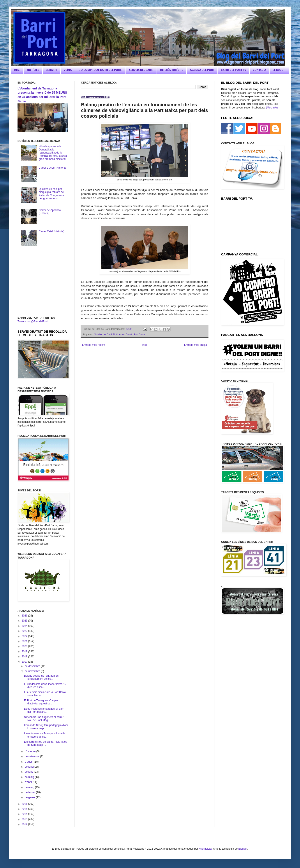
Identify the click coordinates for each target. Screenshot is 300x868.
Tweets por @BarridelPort (33, 321)
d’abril (29, 782)
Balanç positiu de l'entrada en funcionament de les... (41, 677)
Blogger (243, 849)
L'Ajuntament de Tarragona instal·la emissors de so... (45, 735)
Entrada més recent (94, 345)
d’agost (29, 762)
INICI (17, 70)
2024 (25, 626)
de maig (30, 777)
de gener (30, 797)
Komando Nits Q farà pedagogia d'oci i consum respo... (46, 727)
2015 (25, 809)
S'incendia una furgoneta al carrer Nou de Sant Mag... (44, 719)
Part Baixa (139, 334)
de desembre (33, 666)
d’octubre (31, 751)
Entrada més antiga (196, 345)
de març (30, 787)
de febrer (30, 792)
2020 (25, 646)
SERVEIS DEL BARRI (141, 70)
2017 (25, 662)
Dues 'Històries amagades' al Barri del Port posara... (44, 710)
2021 (25, 641)
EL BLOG (278, 70)
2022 (25, 636)
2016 (25, 804)
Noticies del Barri (103, 334)
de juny (29, 772)
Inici (145, 345)
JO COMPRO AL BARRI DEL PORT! (101, 70)
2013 (25, 819)
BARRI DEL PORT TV (234, 70)
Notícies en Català (123, 334)
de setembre (32, 756)
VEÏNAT (68, 70)
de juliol (30, 767)
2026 (25, 616)
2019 (25, 651)
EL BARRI (51, 70)
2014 (25, 814)
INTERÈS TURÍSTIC (172, 70)
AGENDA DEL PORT (202, 70)
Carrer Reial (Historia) (52, 231)
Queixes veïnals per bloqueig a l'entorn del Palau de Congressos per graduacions (52, 194)
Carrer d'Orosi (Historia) (53, 168)
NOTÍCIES (33, 70)
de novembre (33, 671)
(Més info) (272, 108)
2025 (25, 621)
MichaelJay (205, 849)
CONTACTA (259, 70)
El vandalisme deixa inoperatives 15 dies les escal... (45, 686)
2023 (25, 631)
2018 (25, 657)
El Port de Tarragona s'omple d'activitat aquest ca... (41, 702)
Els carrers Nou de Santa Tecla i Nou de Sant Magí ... (46, 743)
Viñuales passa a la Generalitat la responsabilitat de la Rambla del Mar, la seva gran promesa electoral (53, 153)
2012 (25, 824)
